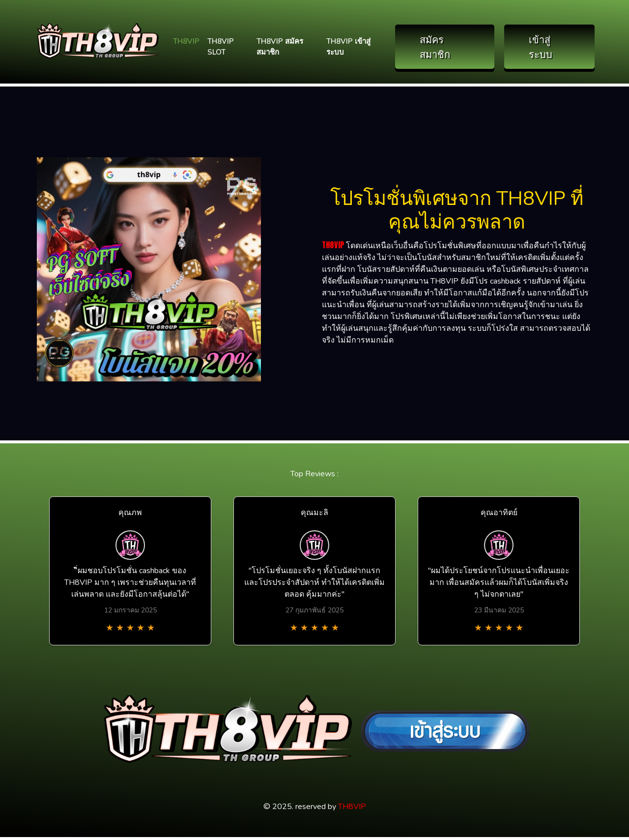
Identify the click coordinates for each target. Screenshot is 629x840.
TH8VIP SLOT (221, 47)
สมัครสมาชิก (435, 46)
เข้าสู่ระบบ (541, 46)
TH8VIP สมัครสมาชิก (280, 47)
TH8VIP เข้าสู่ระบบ (348, 47)
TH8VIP (186, 41)
